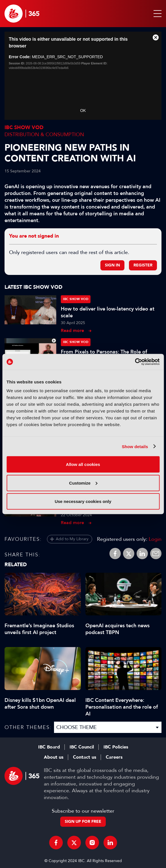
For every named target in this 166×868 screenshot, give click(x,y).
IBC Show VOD (24, 128)
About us (54, 757)
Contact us (85, 757)
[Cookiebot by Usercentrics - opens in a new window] (135, 362)
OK (83, 110)
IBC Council (82, 747)
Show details (135, 446)
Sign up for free (83, 822)
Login (155, 539)
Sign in (112, 265)
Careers (114, 757)
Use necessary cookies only (83, 501)
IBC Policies (116, 747)
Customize (83, 483)
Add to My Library (72, 539)
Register (143, 265)
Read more (72, 330)
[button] (156, 14)
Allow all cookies (83, 464)
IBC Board (49, 747)
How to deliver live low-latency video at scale (108, 312)
